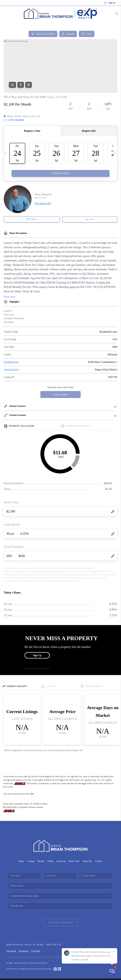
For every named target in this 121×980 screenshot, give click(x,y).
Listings (31, 860)
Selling (50, 860)
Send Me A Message (61, 921)
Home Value (74, 860)
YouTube (35, 950)
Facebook (11, 950)
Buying (41, 860)
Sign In (110, 3)
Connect (99, 860)
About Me (87, 860)
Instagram (23, 950)
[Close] (114, 951)
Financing (61, 860)
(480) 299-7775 (54, 944)
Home (21, 860)
